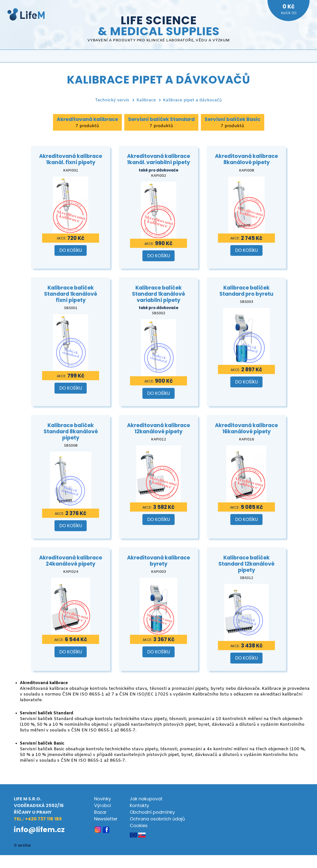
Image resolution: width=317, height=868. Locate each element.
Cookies (139, 825)
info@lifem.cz (39, 830)
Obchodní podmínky (152, 812)
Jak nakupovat (146, 799)
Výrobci (103, 805)
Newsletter (106, 819)
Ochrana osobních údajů (157, 819)
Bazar (100, 812)
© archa (22, 845)
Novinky (103, 799)
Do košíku (71, 250)
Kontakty (139, 805)
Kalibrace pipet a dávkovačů (192, 100)
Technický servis (112, 100)
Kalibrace (146, 100)
